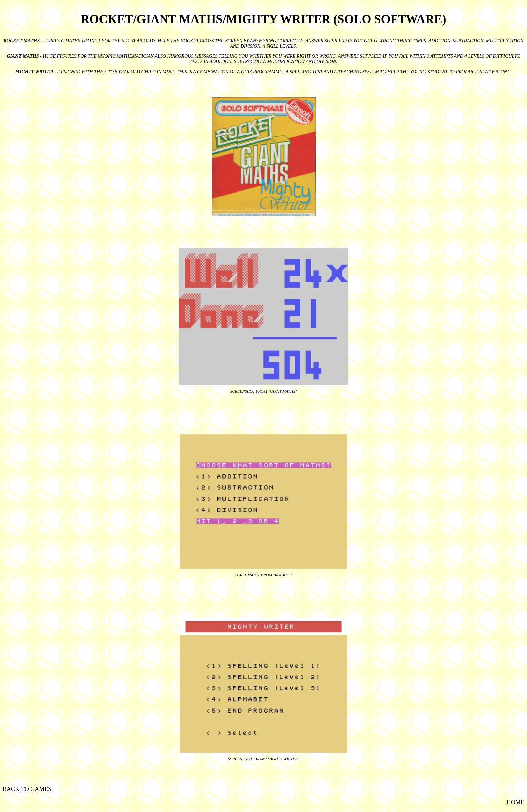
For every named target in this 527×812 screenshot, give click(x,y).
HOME (515, 802)
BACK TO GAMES (27, 789)
